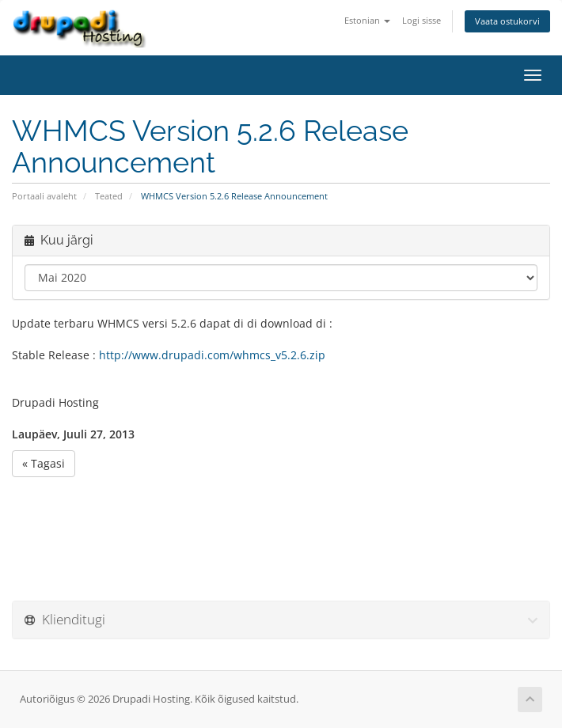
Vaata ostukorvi (507, 21)
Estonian (367, 20)
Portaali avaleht (44, 196)
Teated (109, 196)
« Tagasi (44, 463)
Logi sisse (421, 20)
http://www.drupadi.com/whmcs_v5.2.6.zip (212, 355)
